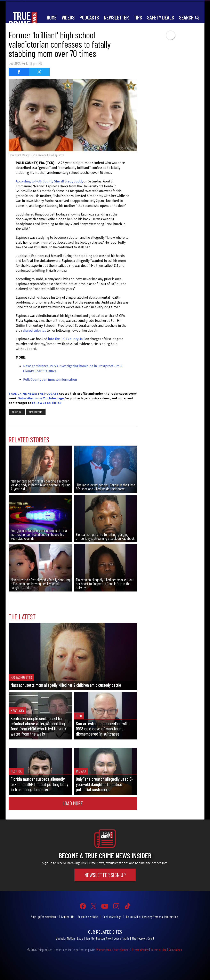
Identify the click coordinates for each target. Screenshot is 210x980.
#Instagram (36, 412)
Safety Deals (161, 17)
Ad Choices (175, 950)
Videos (68, 17)
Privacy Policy (140, 950)
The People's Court (143, 938)
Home (52, 17)
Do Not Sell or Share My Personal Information (152, 917)
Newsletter (116, 17)
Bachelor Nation (65, 938)
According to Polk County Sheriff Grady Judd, (49, 181)
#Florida (17, 412)
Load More (73, 803)
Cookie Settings (112, 917)
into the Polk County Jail (66, 339)
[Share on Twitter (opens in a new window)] (39, 72)
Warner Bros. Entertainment (113, 950)
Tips (138, 17)
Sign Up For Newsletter (44, 917)
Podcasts (89, 17)
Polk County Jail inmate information (50, 380)
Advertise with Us (88, 917)
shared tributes (34, 331)
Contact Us (68, 917)
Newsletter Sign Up (105, 875)
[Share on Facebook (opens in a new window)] (19, 72)
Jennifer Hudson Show (99, 938)
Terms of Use (159, 950)
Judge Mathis (122, 938)
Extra (80, 938)
